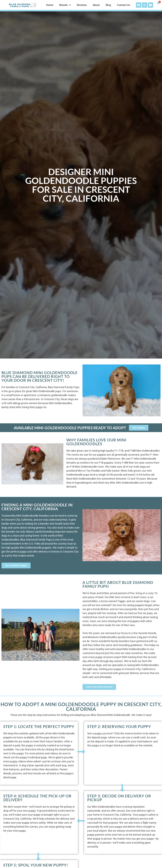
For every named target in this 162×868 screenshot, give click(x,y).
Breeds (65, 5)
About (96, 5)
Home (50, 5)
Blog (108, 5)
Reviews (82, 5)
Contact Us (123, 5)
